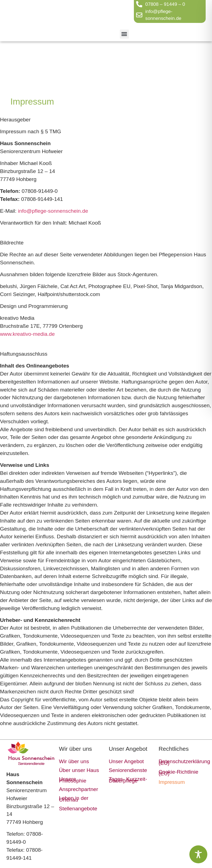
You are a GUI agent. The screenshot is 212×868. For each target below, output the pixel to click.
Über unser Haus (79, 770)
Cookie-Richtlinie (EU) (178, 773)
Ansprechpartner (79, 789)
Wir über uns (74, 761)
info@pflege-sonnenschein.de (53, 211)
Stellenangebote (78, 809)
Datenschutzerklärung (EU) (181, 762)
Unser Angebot (126, 761)
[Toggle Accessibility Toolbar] (198, 854)
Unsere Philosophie (73, 780)
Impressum (172, 782)
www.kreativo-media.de (27, 334)
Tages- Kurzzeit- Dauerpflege (128, 780)
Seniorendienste (128, 770)
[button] (124, 34)
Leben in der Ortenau (74, 799)
